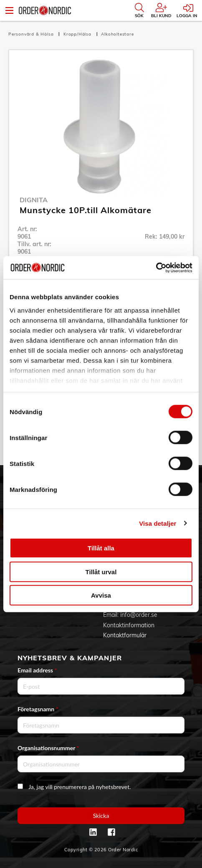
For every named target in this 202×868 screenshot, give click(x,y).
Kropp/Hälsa (78, 34)
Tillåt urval (101, 571)
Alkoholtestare (117, 34)
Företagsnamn (38, 709)
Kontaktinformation (129, 625)
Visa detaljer (158, 523)
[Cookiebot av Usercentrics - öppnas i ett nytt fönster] (156, 267)
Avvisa (101, 595)
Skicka (101, 816)
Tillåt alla (101, 548)
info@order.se (139, 615)
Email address (37, 670)
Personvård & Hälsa (32, 34)
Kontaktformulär (125, 635)
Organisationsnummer (48, 748)
